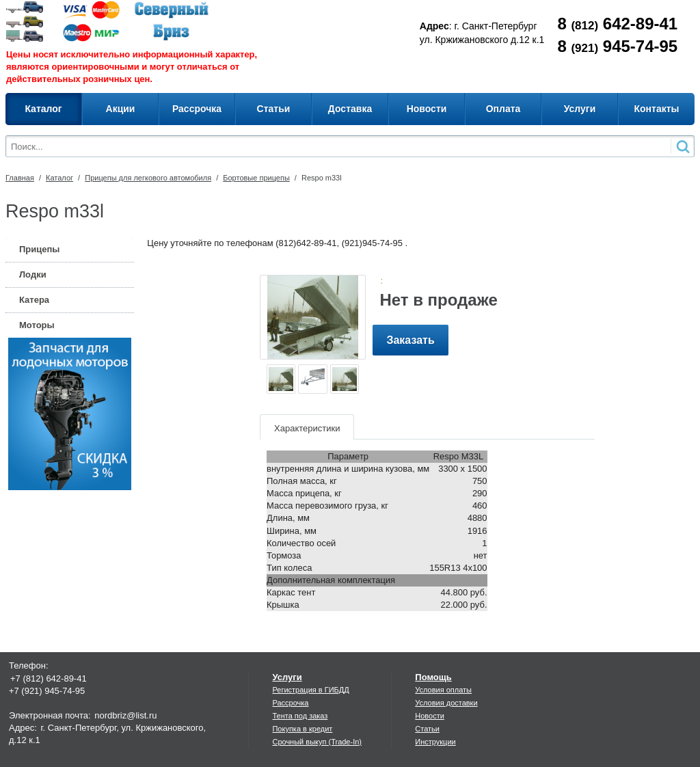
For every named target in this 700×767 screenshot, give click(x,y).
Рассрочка (290, 703)
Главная (20, 178)
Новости (430, 716)
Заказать (410, 340)
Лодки (33, 274)
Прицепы (39, 249)
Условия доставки (446, 703)
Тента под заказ (300, 716)
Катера (34, 300)
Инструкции (435, 742)
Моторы (37, 325)
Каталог (59, 178)
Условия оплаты (443, 690)
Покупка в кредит (302, 729)
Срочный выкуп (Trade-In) (317, 742)
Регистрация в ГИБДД (310, 690)
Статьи (427, 729)
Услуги (287, 677)
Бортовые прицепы (256, 178)
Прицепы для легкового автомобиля (148, 178)
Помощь (433, 677)
